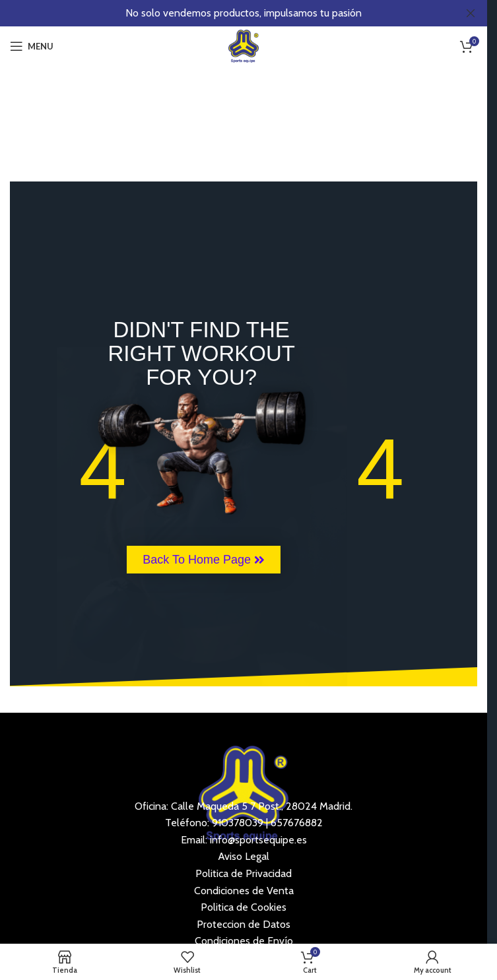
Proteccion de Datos (244, 924)
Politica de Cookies (244, 907)
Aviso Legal (244, 856)
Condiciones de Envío (244, 941)
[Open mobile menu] (32, 46)
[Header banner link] (244, 13)
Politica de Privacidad (244, 873)
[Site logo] (244, 45)
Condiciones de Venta (244, 891)
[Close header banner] (471, 13)
